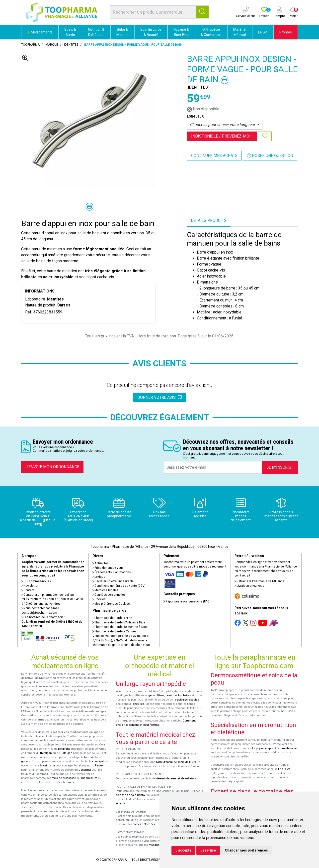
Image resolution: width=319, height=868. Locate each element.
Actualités (101, 563)
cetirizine (49, 766)
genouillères (156, 695)
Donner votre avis (159, 397)
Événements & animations (112, 572)
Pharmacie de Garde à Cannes (115, 631)
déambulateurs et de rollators (176, 779)
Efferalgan (45, 753)
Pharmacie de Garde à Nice (112, 618)
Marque (52, 45)
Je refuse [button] (208, 850)
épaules (194, 700)
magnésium (89, 778)
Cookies (99, 599)
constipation (100, 761)
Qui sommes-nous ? (36, 581)
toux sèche (91, 757)
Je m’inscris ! (280, 467)
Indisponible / (222, 136)
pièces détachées (144, 824)
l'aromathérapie (287, 748)
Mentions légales (105, 590)
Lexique (99, 577)
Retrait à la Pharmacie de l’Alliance (259, 581)
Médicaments (40, 32)
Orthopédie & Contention (211, 32)
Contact (28, 590)
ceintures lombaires (178, 695)
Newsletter (30, 586)
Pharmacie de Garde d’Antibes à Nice (119, 622)
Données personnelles (109, 595)
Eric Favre (284, 769)
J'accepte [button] (183, 850)
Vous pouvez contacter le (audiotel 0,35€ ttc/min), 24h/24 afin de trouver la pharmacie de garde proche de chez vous (121, 640)
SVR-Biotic (287, 711)
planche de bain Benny (130, 795)
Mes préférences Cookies (111, 604)
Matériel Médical (240, 32)
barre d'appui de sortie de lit (174, 762)
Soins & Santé (70, 32)
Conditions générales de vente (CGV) (119, 586)
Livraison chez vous (249, 586)
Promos (286, 32)
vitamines (68, 782)
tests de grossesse (64, 778)
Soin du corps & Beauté (151, 32)
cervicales (181, 700)
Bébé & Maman (122, 32)
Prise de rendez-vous (108, 568)
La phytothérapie (263, 748)
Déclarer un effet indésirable (113, 581)
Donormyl (85, 770)
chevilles (138, 704)
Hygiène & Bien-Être (181, 32)
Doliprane (64, 749)
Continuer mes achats (214, 156)
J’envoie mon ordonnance (52, 467)
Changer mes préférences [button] (246, 850)
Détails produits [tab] (209, 220)
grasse (26, 761)
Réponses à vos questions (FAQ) (187, 601)
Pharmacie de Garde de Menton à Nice (120, 627)
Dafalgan (66, 753)
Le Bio (263, 32)
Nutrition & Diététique (96, 32)
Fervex (99, 766)
